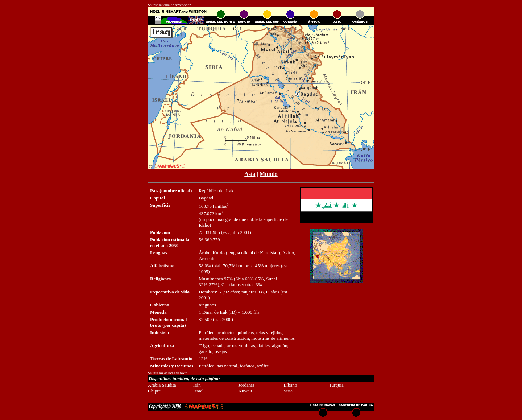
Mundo (269, 174)
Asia (250, 174)
